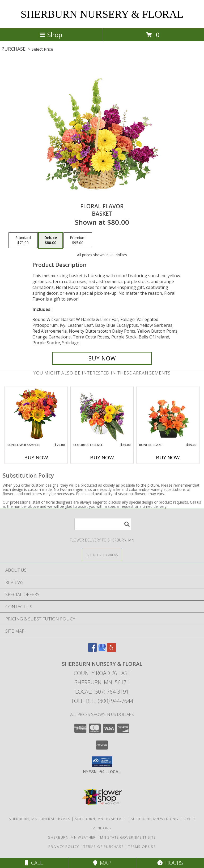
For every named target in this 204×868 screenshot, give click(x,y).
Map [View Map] (102, 863)
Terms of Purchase (103, 847)
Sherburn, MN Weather (72, 837)
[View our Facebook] (92, 650)
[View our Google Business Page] (102, 650)
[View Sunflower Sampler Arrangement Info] (36, 415)
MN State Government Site (128, 837)
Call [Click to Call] (34, 863)
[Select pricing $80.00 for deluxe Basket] (51, 240)
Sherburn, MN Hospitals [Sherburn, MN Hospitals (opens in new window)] (101, 819)
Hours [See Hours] (170, 863)
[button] (102, 762)
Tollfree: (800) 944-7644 (102, 701)
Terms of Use (142, 847)
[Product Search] (103, 524)
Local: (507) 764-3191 (102, 692)
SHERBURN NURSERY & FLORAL (102, 14)
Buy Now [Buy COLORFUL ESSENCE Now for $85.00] (102, 457)
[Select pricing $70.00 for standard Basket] (23, 240)
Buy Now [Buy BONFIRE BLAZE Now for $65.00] (168, 457)
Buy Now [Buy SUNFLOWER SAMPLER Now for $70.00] (36, 457)
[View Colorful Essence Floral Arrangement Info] (102, 415)
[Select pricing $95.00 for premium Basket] (78, 240)
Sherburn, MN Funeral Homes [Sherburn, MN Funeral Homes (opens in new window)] (40, 819)
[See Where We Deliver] (102, 555)
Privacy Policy (64, 847)
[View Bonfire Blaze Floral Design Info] (168, 415)
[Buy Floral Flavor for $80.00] (102, 358)
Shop (51, 35)
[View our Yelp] (112, 650)
